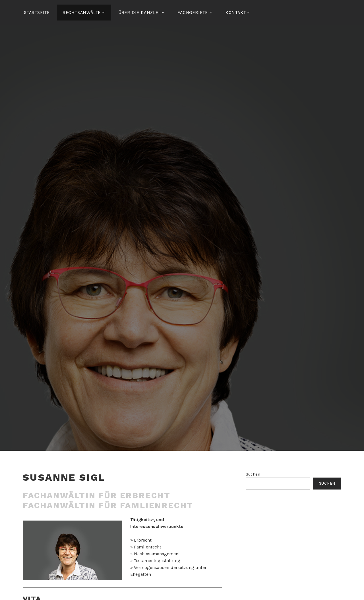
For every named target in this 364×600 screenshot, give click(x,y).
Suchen (253, 474)
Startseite (37, 12)
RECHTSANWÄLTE (82, 12)
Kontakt (236, 12)
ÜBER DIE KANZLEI (139, 12)
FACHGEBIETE (193, 12)
